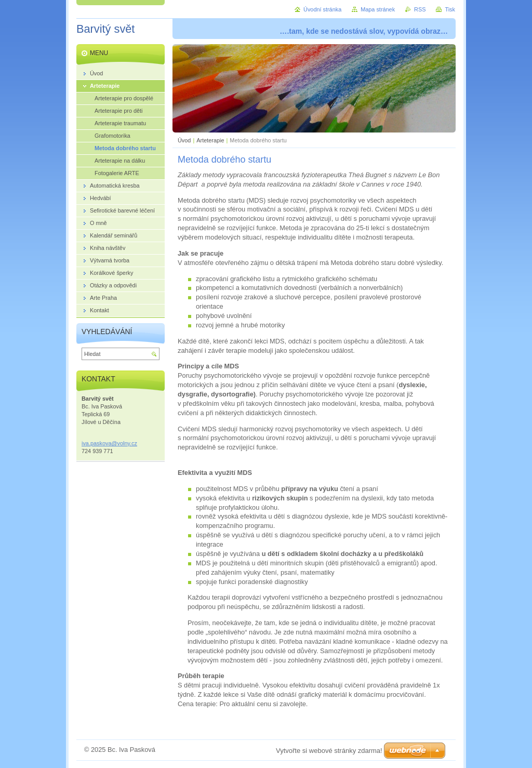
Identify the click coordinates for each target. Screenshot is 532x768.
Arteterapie (210, 140)
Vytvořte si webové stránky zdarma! (329, 751)
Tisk (450, 9)
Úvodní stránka (322, 9)
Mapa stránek (378, 9)
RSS (420, 9)
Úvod (184, 140)
